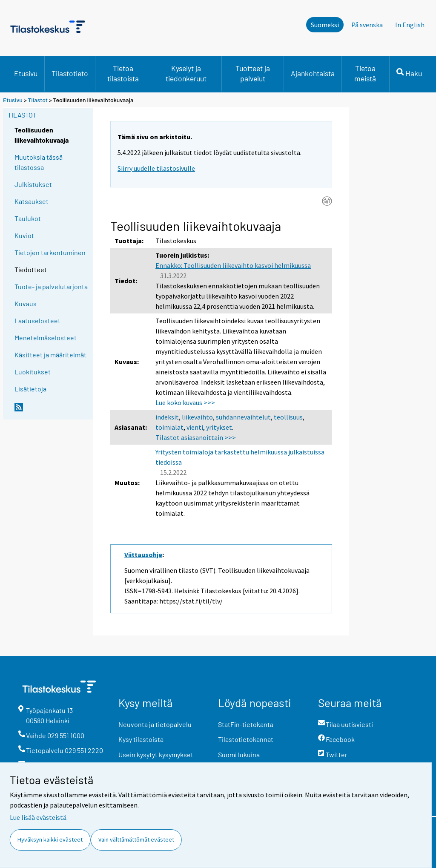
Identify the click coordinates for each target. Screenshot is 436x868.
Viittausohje (143, 555)
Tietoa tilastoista (123, 73)
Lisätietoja (30, 389)
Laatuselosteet (37, 320)
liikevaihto (197, 417)
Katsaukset (32, 201)
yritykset (219, 427)
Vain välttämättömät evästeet (136, 839)
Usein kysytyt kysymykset (156, 754)
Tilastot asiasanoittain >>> (196, 437)
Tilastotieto (70, 73)
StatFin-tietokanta (246, 724)
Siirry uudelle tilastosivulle (156, 168)
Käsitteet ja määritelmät (50, 355)
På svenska (367, 25)
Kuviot (24, 235)
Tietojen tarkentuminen (50, 252)
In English (410, 25)
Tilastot (38, 100)
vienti (195, 427)
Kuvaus (26, 303)
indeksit (167, 417)
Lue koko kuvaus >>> (185, 402)
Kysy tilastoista (141, 739)
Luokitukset (33, 372)
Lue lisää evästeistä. (39, 817)
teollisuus (288, 417)
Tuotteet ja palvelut (253, 73)
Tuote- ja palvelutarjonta (51, 286)
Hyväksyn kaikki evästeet (50, 839)
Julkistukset (33, 184)
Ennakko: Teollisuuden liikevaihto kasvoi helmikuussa (233, 265)
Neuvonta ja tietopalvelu (155, 724)
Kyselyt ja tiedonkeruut (186, 73)
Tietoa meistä (365, 73)
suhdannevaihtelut (243, 417)
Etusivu (26, 73)
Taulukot (28, 218)
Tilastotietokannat (246, 739)
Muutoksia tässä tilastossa (39, 162)
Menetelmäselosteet (46, 338)
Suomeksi (325, 25)
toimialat (169, 427)
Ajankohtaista (313, 73)
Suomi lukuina (239, 754)
